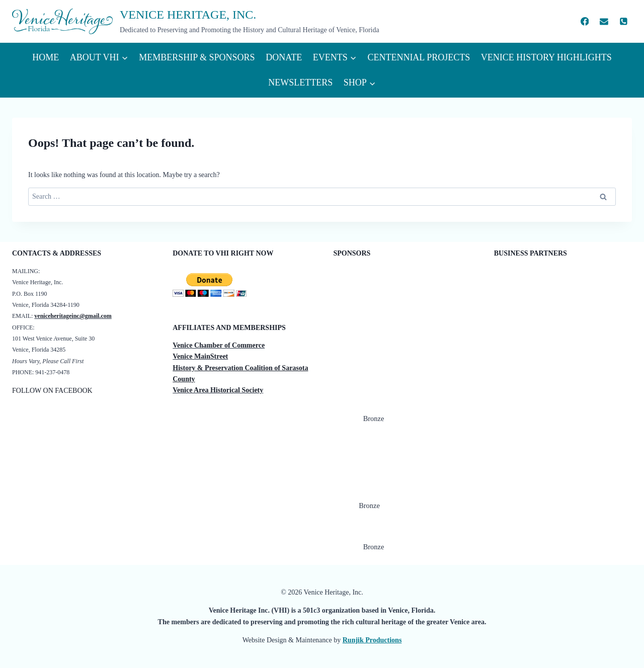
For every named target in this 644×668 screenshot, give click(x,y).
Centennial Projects (419, 57)
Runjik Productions (372, 640)
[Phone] (623, 22)
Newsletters (300, 82)
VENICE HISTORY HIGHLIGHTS (546, 57)
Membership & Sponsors (197, 57)
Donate (284, 57)
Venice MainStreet (200, 356)
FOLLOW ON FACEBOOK (52, 391)
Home (46, 57)
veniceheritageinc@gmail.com (73, 316)
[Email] (604, 22)
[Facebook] (585, 22)
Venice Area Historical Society (218, 390)
